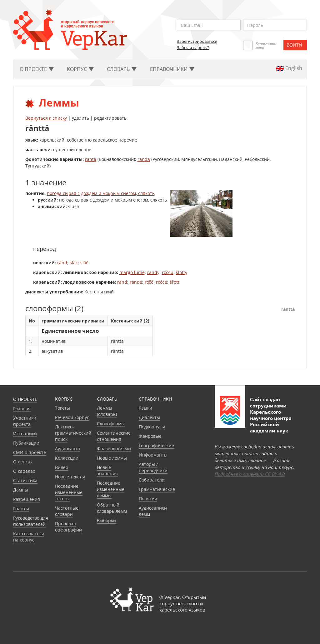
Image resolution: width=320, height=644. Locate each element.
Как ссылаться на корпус (29, 537)
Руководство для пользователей (31, 521)
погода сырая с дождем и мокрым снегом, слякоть (101, 193)
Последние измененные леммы (111, 489)
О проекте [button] (37, 69)
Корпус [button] (80, 69)
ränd (62, 263)
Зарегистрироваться (197, 41)
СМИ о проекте (30, 452)
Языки (145, 408)
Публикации (26, 443)
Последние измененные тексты (69, 492)
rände (136, 282)
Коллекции (67, 458)
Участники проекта (25, 421)
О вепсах (23, 462)
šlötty (182, 272)
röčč (149, 282)
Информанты (153, 455)
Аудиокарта (67, 449)
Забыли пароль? (193, 47)
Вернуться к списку (46, 118)
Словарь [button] (122, 69)
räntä (91, 159)
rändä (144, 159)
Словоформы (111, 424)
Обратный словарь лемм (112, 508)
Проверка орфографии (68, 527)
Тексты (62, 408)
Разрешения (27, 499)
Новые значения (107, 470)
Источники (25, 434)
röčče (162, 282)
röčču (168, 272)
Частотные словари (67, 511)
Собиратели (152, 480)
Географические (156, 445)
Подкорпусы (152, 427)
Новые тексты (70, 477)
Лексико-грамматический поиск (73, 433)
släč (84, 263)
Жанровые (150, 436)
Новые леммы (112, 458)
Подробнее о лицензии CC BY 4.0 (250, 474)
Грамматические (157, 489)
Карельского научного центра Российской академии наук (271, 421)
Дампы (21, 490)
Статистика (25, 480)
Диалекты (149, 417)
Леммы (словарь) (107, 411)
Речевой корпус (72, 417)
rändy (153, 272)
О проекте (25, 399)
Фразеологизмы (114, 449)
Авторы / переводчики (153, 467)
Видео (62, 467)
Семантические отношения (114, 436)
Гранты (21, 509)
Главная (22, 409)
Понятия (148, 499)
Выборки (106, 520)
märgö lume (132, 272)
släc (74, 263)
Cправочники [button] (172, 69)
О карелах (24, 471)
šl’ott (175, 282)
